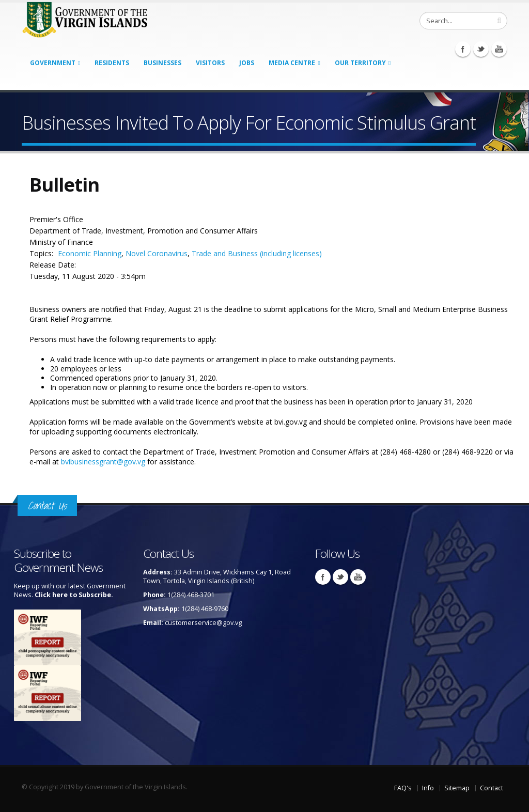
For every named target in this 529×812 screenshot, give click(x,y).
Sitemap (457, 788)
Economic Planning (90, 253)
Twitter (481, 49)
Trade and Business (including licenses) (257, 253)
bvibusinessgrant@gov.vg (103, 462)
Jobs (247, 63)
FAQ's (403, 788)
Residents (112, 63)
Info (428, 788)
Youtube (499, 49)
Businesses (162, 63)
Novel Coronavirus (157, 253)
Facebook (463, 49)
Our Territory (360, 63)
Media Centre (292, 63)
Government (53, 63)
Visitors (210, 63)
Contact (492, 788)
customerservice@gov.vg (203, 623)
